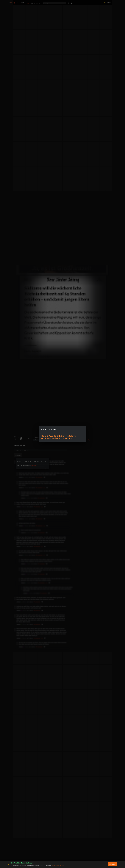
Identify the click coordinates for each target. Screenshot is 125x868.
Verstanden (113, 864)
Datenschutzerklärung (58, 866)
